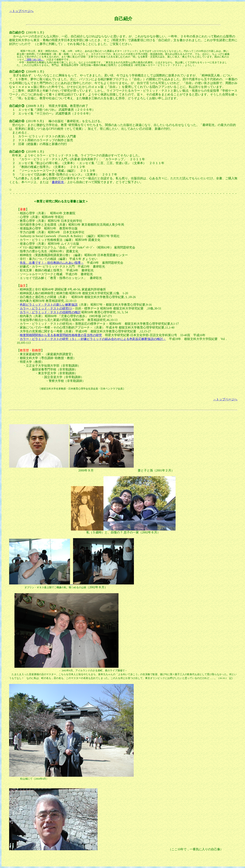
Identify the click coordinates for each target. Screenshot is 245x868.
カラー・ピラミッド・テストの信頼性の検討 (50, 312)
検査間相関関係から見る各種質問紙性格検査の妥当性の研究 (61, 335)
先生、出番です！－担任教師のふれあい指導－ (52, 263)
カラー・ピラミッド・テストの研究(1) (46, 308)
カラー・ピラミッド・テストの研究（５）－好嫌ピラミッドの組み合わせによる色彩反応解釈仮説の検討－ (93, 339)
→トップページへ (21, 11)
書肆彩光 (58, 182)
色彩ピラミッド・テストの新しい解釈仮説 (49, 305)
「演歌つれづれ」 (34, 60)
